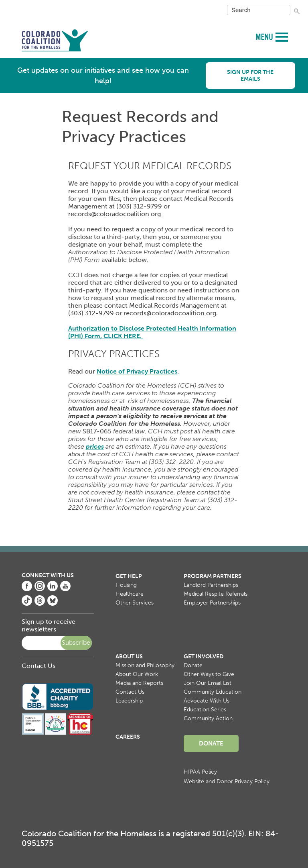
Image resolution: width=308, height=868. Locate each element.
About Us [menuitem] (129, 657)
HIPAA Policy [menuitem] (200, 772)
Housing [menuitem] (126, 585)
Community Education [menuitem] (213, 692)
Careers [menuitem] (128, 737)
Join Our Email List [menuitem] (208, 683)
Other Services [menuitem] (135, 603)
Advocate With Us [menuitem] (207, 701)
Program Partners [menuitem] (213, 576)
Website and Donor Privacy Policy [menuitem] (227, 781)
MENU (265, 36)
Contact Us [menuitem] (130, 692)
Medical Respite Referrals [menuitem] (216, 594)
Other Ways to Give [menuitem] (209, 674)
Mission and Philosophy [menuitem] (145, 665)
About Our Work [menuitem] (137, 674)
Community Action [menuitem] (208, 718)
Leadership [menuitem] (129, 701)
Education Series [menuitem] (205, 710)
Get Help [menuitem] (129, 576)
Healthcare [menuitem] (130, 594)
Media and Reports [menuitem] (139, 683)
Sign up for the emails (250, 76)
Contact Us (38, 666)
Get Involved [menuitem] (204, 657)
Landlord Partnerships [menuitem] (211, 585)
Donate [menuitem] (193, 665)
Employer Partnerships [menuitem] (212, 603)
